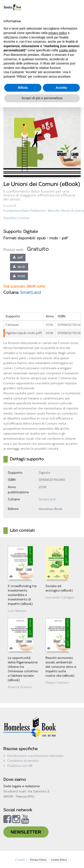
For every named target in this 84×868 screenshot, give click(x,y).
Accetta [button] (61, 88)
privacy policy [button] (58, 33)
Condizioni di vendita (23, 761)
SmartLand (30, 292)
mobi (19, 276)
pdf (18, 257)
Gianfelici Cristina (16, 218)
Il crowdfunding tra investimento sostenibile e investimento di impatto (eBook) (22, 595)
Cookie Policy (59, 860)
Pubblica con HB (20, 766)
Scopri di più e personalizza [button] (42, 98)
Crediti (20, 860)
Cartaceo (12, 325)
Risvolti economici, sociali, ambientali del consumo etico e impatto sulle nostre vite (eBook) (61, 667)
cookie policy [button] (68, 50)
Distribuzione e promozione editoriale (35, 756)
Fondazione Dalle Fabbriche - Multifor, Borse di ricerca (44, 211)
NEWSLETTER (26, 832)
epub (19, 267)
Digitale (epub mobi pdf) (24, 333)
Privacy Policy (38, 860)
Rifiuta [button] (23, 88)
